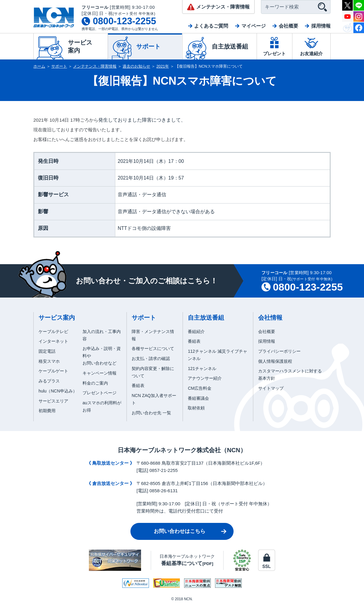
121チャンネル (202, 369)
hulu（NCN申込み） (58, 391)
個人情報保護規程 (275, 361)
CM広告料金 (200, 388)
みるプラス (49, 381)
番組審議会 (198, 398)
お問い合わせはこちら (180, 531)
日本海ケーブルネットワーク (187, 560)
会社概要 (288, 26)
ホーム (39, 66)
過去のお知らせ (136, 66)
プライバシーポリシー (279, 351)
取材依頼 (196, 408)
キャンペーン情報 (99, 373)
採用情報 (321, 26)
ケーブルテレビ (53, 332)
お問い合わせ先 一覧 (151, 413)
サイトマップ (271, 388)
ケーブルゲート (53, 371)
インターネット (53, 341)
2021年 (163, 66)
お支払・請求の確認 (151, 359)
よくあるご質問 (211, 26)
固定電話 (47, 351)
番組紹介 (196, 332)
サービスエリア (53, 401)
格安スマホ (49, 361)
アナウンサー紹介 (205, 378)
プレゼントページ (99, 393)
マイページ (254, 26)
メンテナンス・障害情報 (95, 66)
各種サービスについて (153, 348)
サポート (59, 66)
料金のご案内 (95, 383)
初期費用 (47, 411)
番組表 (138, 385)
